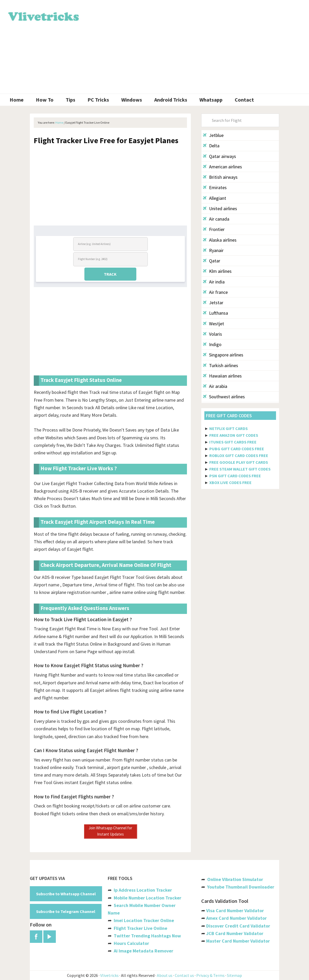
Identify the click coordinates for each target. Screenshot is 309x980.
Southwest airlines (224, 397)
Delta (211, 146)
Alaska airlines (220, 240)
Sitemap (234, 975)
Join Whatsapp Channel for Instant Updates (110, 831)
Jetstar (213, 303)
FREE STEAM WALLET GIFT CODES (240, 469)
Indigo (212, 344)
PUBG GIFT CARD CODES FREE (237, 449)
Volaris (212, 334)
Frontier (214, 229)
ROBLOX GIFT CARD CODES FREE (239, 455)
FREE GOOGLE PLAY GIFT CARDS (239, 462)
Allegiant (214, 198)
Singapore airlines (223, 355)
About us (165, 975)
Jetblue (213, 135)
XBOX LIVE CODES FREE (230, 482)
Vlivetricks (43, 16)
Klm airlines (217, 271)
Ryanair (213, 250)
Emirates (215, 187)
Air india (214, 282)
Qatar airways (219, 156)
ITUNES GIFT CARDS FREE (233, 442)
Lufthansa (215, 313)
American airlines (222, 167)
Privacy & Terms (210, 975)
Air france (215, 292)
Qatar (211, 261)
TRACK (110, 274)
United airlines (220, 208)
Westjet (213, 324)
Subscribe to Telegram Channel (66, 911)
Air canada (216, 219)
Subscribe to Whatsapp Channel (66, 894)
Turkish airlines (220, 365)
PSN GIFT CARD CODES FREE (235, 476)
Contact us (184, 975)
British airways (220, 177)
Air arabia (215, 386)
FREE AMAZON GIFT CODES (234, 435)
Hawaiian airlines (222, 376)
